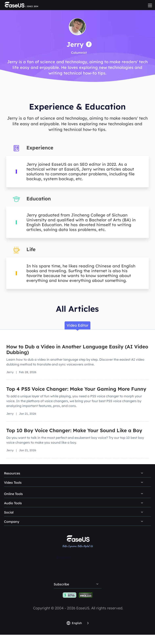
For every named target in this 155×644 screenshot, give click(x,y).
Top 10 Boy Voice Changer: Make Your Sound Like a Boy (74, 430)
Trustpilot (63, 557)
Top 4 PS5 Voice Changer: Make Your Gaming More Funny (76, 389)
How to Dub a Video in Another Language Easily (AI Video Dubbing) (77, 349)
